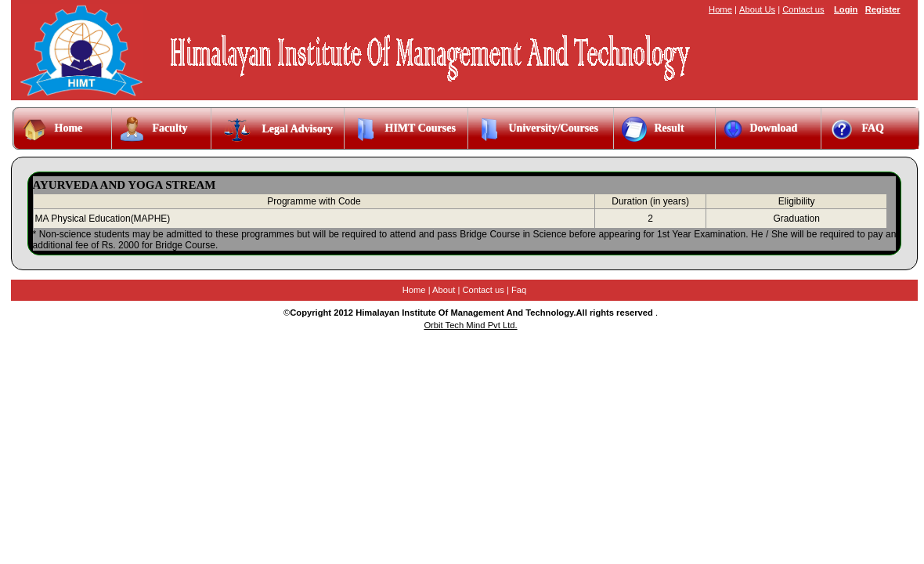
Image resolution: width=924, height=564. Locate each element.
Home (720, 9)
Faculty (154, 129)
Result (653, 129)
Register (883, 9)
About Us (757, 9)
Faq (519, 290)
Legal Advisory (276, 130)
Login (846, 9)
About (444, 290)
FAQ (857, 129)
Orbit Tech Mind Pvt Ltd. (470, 325)
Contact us (803, 9)
